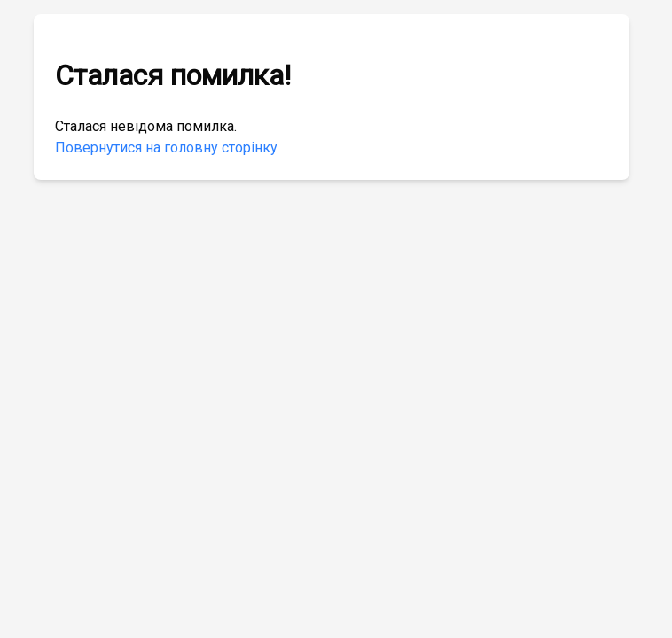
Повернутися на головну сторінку (166, 148)
